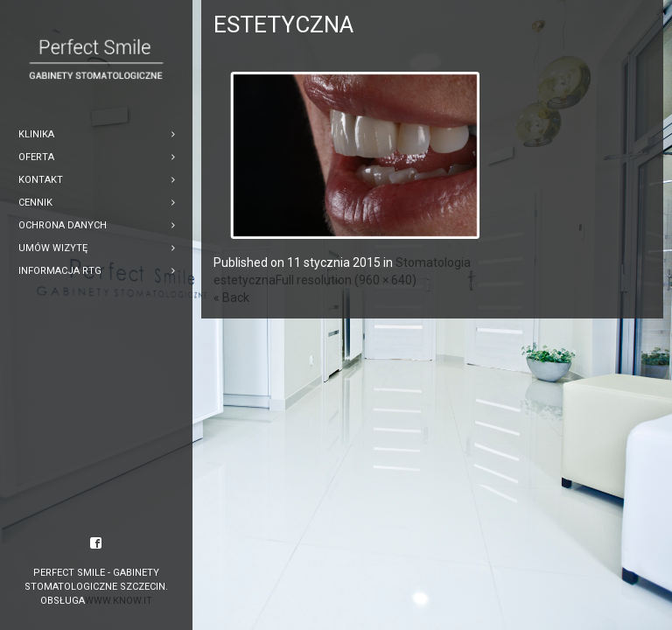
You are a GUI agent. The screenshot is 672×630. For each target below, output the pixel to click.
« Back (231, 297)
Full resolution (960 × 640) (346, 280)
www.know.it (119, 601)
